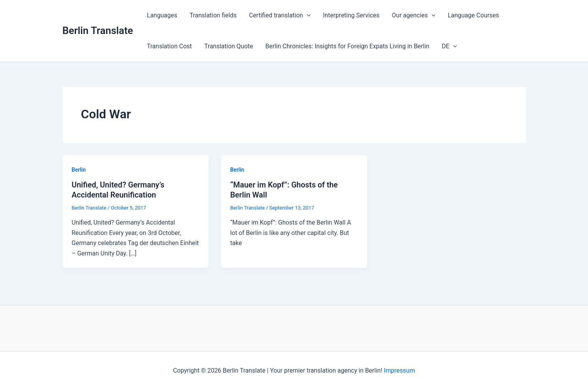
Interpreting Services (351, 15)
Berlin (79, 170)
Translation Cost (170, 46)
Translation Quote (229, 46)
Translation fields (213, 15)
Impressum (399, 370)
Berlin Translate (98, 31)
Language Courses (474, 15)
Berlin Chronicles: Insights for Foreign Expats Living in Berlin (347, 46)
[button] (307, 15)
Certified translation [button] (280, 15)
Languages (162, 15)
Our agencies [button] (414, 15)
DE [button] (449, 46)
